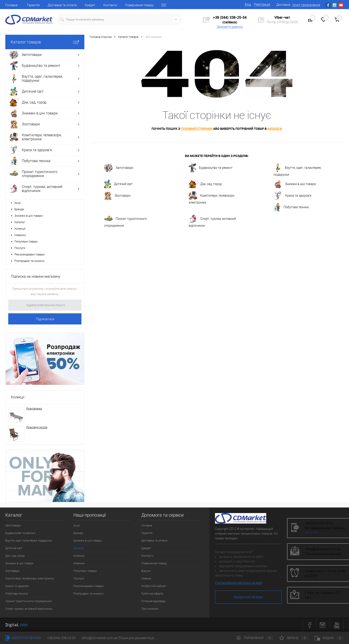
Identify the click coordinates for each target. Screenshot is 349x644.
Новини (146, 578)
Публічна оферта (152, 594)
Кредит (90, 5)
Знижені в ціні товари (28, 216)
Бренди (19, 209)
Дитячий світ (118, 184)
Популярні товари (26, 242)
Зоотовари (117, 196)
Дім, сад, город (205, 184)
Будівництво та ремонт (211, 168)
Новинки (20, 235)
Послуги (20, 248)
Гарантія (33, 5)
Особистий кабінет (154, 586)
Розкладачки (34, 409)
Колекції (20, 229)
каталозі (275, 129)
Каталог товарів (45, 42)
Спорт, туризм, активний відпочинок (212, 221)
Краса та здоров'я (292, 196)
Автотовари (119, 168)
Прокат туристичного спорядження (126, 221)
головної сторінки (197, 129)
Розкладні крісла (37, 427)
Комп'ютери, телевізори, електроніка (212, 198)
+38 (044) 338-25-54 (230, 17)
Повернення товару (139, 5)
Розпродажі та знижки (29, 261)
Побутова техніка (291, 207)
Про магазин (150, 609)
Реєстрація (262, 4)
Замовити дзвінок (230, 27)
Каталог (20, 222)
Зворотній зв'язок (248, 597)
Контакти (110, 5)
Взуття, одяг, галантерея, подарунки (297, 170)
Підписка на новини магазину (36, 276)
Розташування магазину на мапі (239, 583)
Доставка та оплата (62, 5)
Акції (18, 203)
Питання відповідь (153, 601)
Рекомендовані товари (29, 254)
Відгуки (146, 571)
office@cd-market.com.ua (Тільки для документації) (118, 638)
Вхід (248, 4)
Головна (11, 5)
